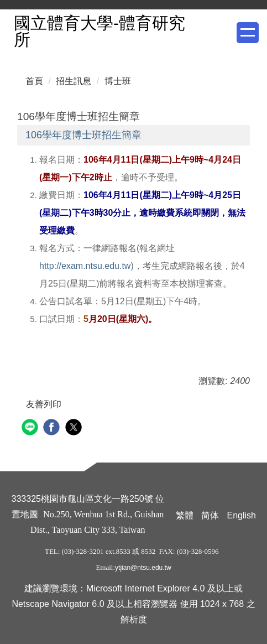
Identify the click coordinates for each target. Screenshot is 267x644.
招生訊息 (74, 81)
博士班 (118, 81)
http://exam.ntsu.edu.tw (85, 266)
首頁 (34, 81)
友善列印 (44, 404)
